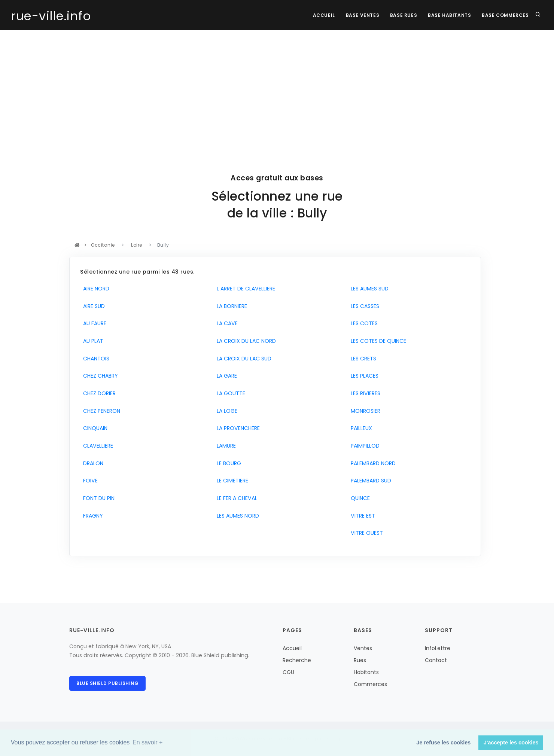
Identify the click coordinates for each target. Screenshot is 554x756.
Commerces (370, 684)
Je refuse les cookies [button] (444, 743)
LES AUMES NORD (236, 516)
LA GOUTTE (229, 393)
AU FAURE (93, 323)
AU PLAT (92, 341)
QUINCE (359, 498)
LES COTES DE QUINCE (377, 341)
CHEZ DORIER (98, 393)
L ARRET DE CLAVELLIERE (244, 289)
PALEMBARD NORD (372, 463)
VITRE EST (361, 516)
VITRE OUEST (365, 533)
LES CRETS (362, 359)
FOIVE (89, 481)
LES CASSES (363, 306)
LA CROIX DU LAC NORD (245, 341)
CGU (288, 672)
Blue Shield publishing (107, 683)
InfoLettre (438, 648)
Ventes (363, 648)
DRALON (92, 463)
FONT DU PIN (97, 498)
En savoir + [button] (147, 742)
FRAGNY (92, 516)
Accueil (322, 15)
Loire (137, 245)
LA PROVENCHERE (237, 428)
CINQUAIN (94, 428)
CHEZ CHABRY (99, 376)
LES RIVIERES (364, 393)
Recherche (297, 660)
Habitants (366, 672)
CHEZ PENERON (100, 411)
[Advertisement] (277, 86)
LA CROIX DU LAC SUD (243, 359)
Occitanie (103, 245)
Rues (360, 660)
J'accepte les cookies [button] (511, 743)
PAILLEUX (360, 428)
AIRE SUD (92, 306)
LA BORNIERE (230, 306)
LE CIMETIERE (231, 481)
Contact (436, 660)
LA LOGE (226, 411)
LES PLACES (363, 376)
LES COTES (363, 323)
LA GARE (225, 376)
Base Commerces (505, 15)
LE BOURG (227, 463)
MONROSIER (364, 411)
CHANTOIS (95, 359)
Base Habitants (449, 15)
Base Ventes (361, 15)
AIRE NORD (95, 289)
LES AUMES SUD (368, 289)
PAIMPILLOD (364, 446)
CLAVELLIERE (97, 446)
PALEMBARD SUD (369, 481)
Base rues (402, 15)
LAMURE (225, 446)
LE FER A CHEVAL (235, 498)
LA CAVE (226, 323)
